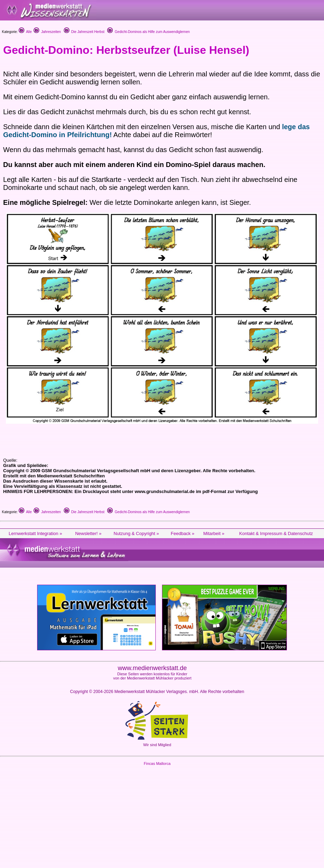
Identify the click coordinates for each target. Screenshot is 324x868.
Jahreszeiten (47, 32)
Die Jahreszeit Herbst (84, 32)
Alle (25, 32)
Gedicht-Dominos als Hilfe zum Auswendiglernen (148, 32)
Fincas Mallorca (157, 763)
